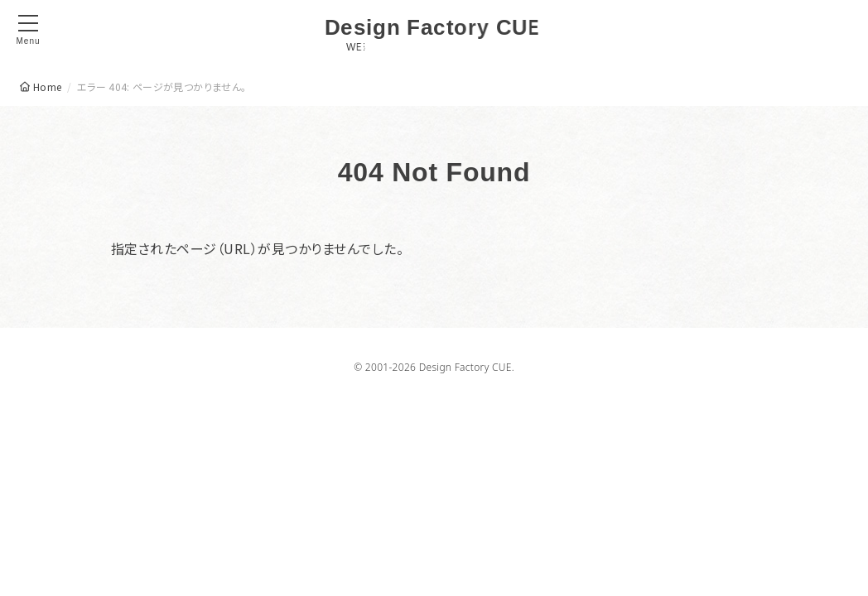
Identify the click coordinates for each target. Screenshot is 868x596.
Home (47, 87)
